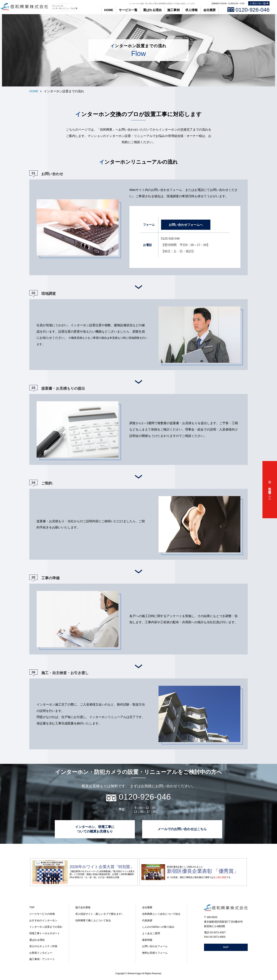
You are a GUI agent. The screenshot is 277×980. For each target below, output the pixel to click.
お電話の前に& (259, 3)
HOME (109, 10)
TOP (32, 907)
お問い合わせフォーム (155, 946)
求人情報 (191, 10)
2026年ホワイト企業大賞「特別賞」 (102, 867)
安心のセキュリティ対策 (43, 946)
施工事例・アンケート (42, 959)
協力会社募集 (83, 907)
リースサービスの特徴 (42, 914)
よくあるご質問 (151, 933)
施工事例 (173, 10)
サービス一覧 (128, 10)
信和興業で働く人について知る (93, 920)
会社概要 (209, 10)
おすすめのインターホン (43, 920)
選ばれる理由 (152, 10)
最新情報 (147, 940)
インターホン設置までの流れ (46, 927)
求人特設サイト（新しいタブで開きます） (100, 914)
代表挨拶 (147, 920)
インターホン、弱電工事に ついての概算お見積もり (95, 829)
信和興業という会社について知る (161, 914)
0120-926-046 (248, 10)
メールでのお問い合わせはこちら (182, 829)
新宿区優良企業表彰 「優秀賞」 (203, 871)
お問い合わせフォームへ (186, 225)
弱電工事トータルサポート (45, 933)
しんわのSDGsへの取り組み (158, 927)
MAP (226, 947)
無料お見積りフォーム (155, 953)
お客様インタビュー (41, 953)
